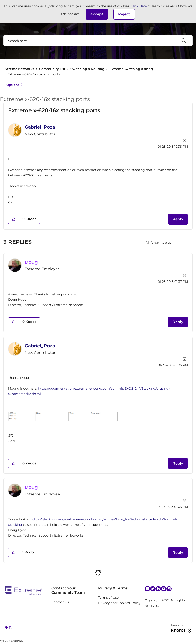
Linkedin (158, 589)
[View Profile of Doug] (31, 262)
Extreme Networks (19, 69)
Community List (52, 69)
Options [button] (13, 85)
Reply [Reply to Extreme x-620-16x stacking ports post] (178, 219)
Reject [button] (124, 14)
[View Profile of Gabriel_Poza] (40, 127)
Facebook (147, 589)
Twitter (153, 589)
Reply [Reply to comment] (178, 322)
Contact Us (60, 602)
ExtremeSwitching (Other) (131, 69)
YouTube (164, 589)
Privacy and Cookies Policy (119, 603)
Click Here (139, 6)
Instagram (169, 589)
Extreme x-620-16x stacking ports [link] (34, 74)
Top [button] (12, 628)
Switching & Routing (87, 69)
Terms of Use (108, 598)
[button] (97, 14)
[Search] (98, 41)
